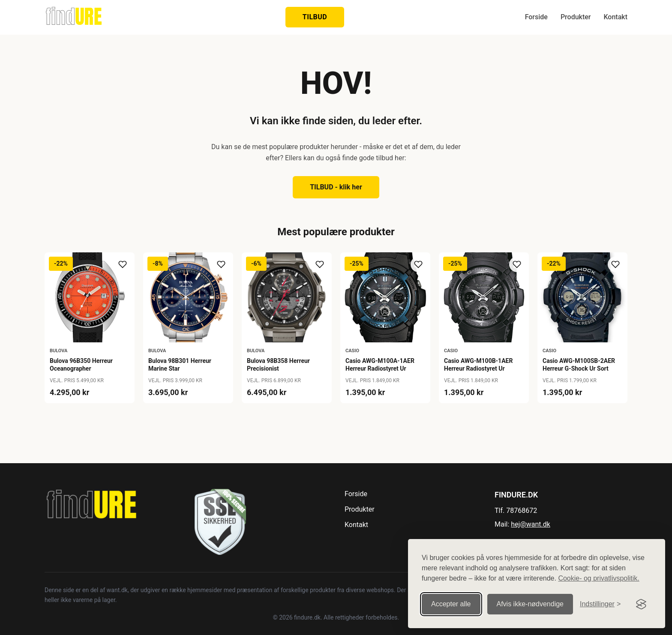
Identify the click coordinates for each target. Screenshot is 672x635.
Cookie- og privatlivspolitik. (598, 578)
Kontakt (615, 17)
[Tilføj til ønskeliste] (123, 264)
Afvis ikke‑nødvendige (530, 604)
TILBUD (315, 17)
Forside (536, 17)
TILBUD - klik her (336, 187)
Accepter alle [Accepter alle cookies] (451, 604)
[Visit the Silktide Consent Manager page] (641, 604)
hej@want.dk (531, 524)
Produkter (576, 17)
